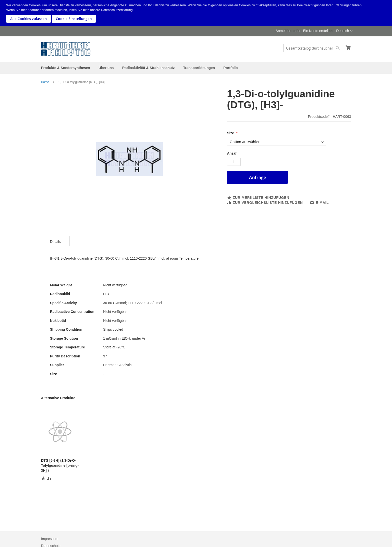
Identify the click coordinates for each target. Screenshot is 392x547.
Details (55, 242)
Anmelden (283, 31)
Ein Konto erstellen (318, 31)
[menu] (196, 68)
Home (45, 82)
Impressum (50, 539)
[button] (344, 31)
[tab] (55, 241)
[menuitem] (65, 68)
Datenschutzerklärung (117, 10)
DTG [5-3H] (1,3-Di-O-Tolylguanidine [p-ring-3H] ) (60, 465)
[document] (197, 13)
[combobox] (313, 48)
